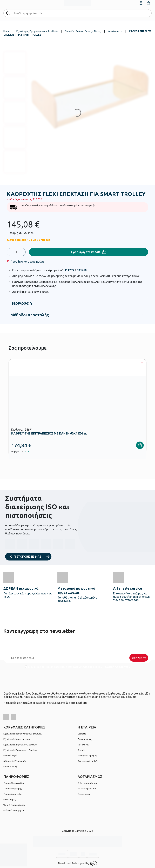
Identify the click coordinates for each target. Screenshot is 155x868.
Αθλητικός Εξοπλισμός (15, 761)
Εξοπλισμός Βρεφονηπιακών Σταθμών (37, 31)
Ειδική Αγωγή (10, 767)
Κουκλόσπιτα (115, 31)
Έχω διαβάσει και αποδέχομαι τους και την (78, 667)
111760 (82, 270)
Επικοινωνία (84, 794)
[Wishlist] (27, 262)
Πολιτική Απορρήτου (116, 667)
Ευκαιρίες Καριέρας (87, 756)
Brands (81, 750)
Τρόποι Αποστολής (13, 794)
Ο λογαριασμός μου (87, 783)
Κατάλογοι (83, 745)
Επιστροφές (9, 799)
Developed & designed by (77, 864)
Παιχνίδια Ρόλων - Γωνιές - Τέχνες (83, 31)
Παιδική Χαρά (10, 756)
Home (6, 31)
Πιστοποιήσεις (85, 739)
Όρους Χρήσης (83, 667)
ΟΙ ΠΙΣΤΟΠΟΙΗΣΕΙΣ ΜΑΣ (26, 557)
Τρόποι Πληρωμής (13, 788)
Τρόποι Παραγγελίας (14, 783)
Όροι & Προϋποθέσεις (14, 805)
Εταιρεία (82, 734)
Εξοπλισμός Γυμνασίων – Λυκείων (20, 750)
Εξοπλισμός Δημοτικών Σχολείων (20, 745)
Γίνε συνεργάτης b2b (88, 761)
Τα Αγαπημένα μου (87, 788)
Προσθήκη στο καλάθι (86, 252)
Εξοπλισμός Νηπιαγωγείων (17, 739)
